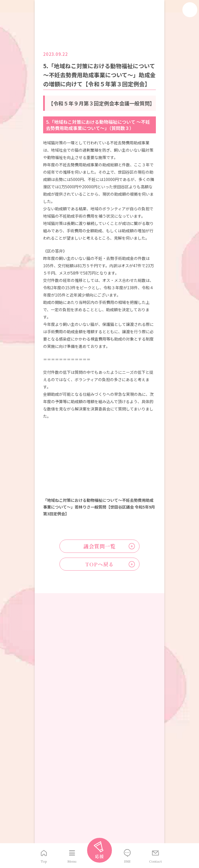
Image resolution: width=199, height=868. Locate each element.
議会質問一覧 (99, 547)
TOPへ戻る (99, 566)
